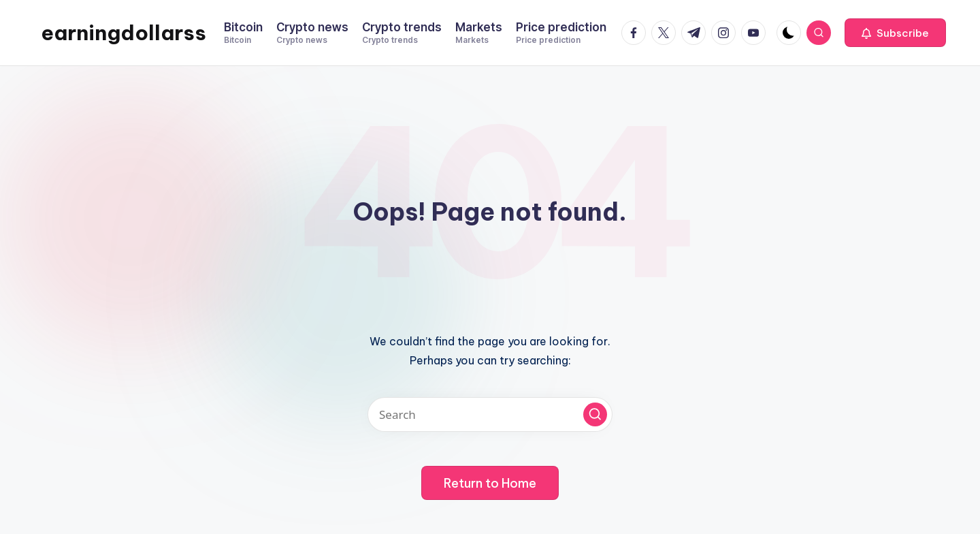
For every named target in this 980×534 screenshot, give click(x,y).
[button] (895, 33)
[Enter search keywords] (490, 414)
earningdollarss (124, 33)
